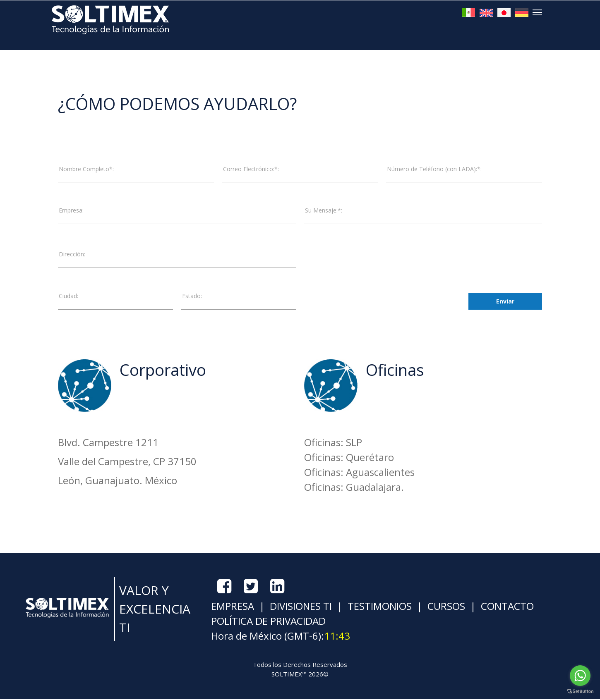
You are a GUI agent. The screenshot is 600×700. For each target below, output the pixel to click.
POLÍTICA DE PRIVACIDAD (268, 622)
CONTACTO (506, 607)
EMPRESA (233, 607)
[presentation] (367, 301)
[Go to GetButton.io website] (580, 692)
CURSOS (445, 607)
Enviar (505, 302)
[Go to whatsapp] (580, 676)
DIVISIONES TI (300, 607)
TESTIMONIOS (378, 607)
